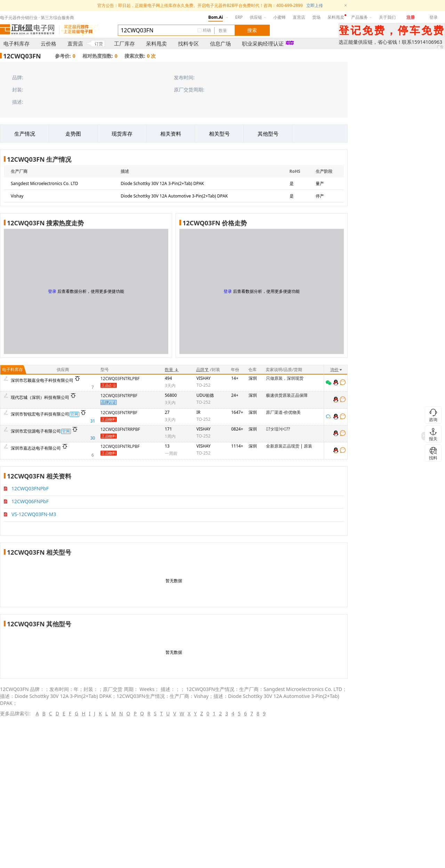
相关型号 (219, 134)
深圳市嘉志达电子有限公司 (36, 448)
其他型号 (268, 134)
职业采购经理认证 (263, 43)
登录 (434, 17)
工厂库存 (124, 43)
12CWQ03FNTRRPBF (120, 429)
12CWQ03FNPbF (30, 488)
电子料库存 (17, 43)
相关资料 (171, 134)
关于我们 (387, 17)
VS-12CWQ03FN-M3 (34, 514)
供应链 (258, 17)
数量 (172, 369)
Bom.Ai (216, 17)
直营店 (299, 17)
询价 (337, 369)
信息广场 (220, 43)
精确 (207, 30)
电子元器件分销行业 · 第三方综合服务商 (37, 18)
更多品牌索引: (15, 713)
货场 (316, 17)
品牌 (203, 369)
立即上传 (315, 5)
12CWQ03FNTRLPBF (120, 379)
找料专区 (188, 43)
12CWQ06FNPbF (30, 501)
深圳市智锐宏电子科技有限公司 (40, 414)
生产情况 (25, 134)
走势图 (73, 134)
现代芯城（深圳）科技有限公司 (40, 397)
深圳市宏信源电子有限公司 (36, 431)
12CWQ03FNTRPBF (119, 396)
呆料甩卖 (336, 17)
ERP (239, 17)
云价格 (48, 43)
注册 (411, 17)
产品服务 (362, 17)
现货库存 (122, 134)
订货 (99, 44)
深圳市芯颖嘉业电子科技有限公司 (42, 380)
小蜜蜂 (280, 17)
